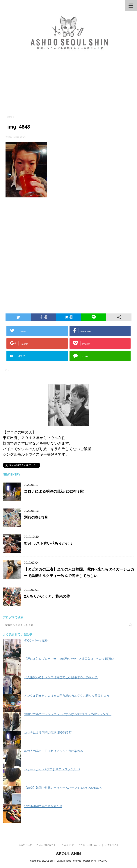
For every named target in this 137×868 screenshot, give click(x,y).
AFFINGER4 (100, 861)
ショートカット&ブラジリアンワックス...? (52, 769)
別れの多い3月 (36, 517)
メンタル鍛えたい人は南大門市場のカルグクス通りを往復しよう (67, 696)
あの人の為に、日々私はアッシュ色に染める (54, 751)
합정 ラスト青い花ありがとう (48, 543)
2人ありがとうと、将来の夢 (47, 596)
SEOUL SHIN (68, 854)
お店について (25, 845)
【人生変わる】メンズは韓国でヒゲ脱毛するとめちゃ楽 (61, 677)
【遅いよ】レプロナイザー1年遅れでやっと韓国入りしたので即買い (69, 659)
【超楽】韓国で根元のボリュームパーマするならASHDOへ (63, 788)
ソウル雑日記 (67, 845)
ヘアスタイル (112, 845)
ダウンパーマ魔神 (36, 640)
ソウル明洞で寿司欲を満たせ (43, 806)
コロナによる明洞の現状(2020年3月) (54, 491)
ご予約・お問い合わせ (90, 845)
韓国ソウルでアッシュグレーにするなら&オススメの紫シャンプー (68, 714)
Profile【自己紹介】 (46, 845)
